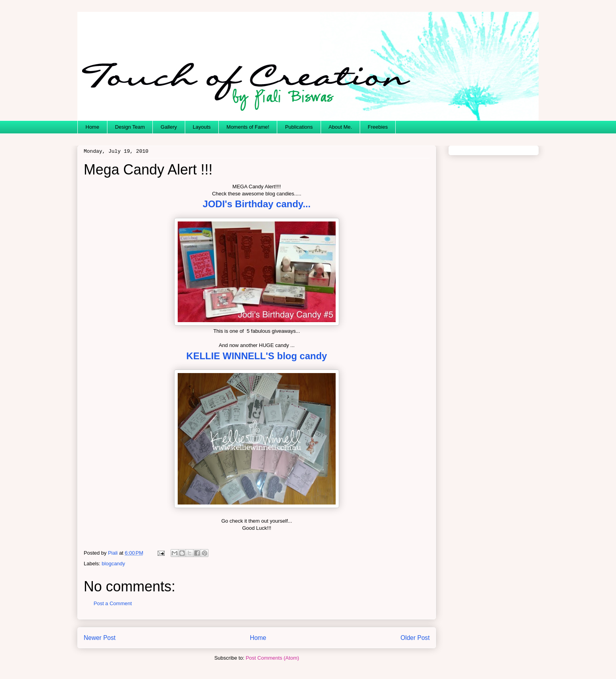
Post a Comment (113, 603)
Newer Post (100, 638)
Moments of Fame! (248, 127)
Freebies (378, 127)
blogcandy (114, 564)
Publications (299, 127)
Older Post (415, 638)
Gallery (169, 127)
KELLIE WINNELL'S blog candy (257, 356)
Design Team (130, 127)
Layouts (202, 127)
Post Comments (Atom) (272, 658)
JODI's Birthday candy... (256, 204)
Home (93, 127)
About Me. (340, 127)
